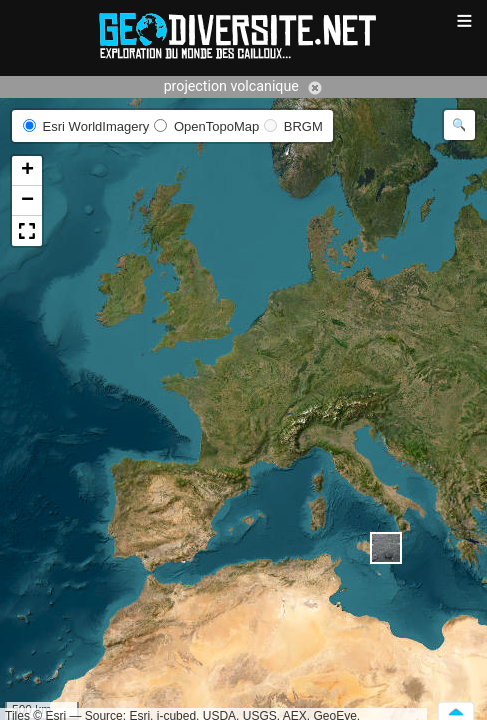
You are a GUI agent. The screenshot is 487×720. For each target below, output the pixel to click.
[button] (386, 548)
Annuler (315, 88)
